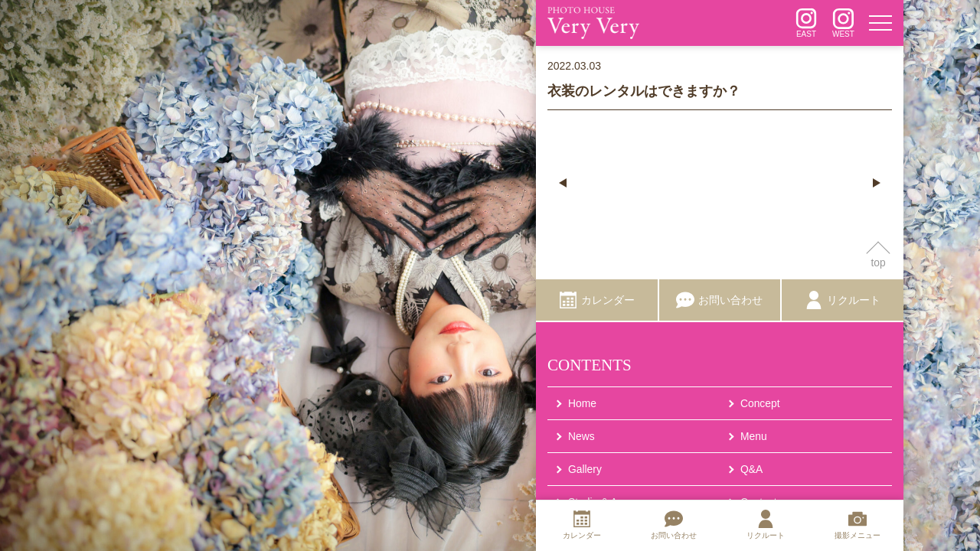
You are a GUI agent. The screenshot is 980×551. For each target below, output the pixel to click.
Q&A (752, 470)
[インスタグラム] (806, 23)
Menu (754, 437)
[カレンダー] (597, 301)
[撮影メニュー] (857, 526)
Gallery (585, 470)
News (581, 437)
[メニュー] (880, 23)
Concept (760, 403)
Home (582, 403)
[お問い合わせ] (720, 301)
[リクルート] (843, 301)
